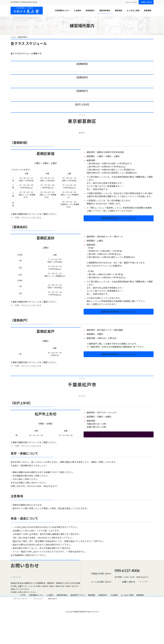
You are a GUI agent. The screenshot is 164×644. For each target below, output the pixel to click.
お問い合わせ (146, 2)
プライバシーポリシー (21, 599)
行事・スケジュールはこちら (28, 217)
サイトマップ (38, 599)
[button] (119, 218)
